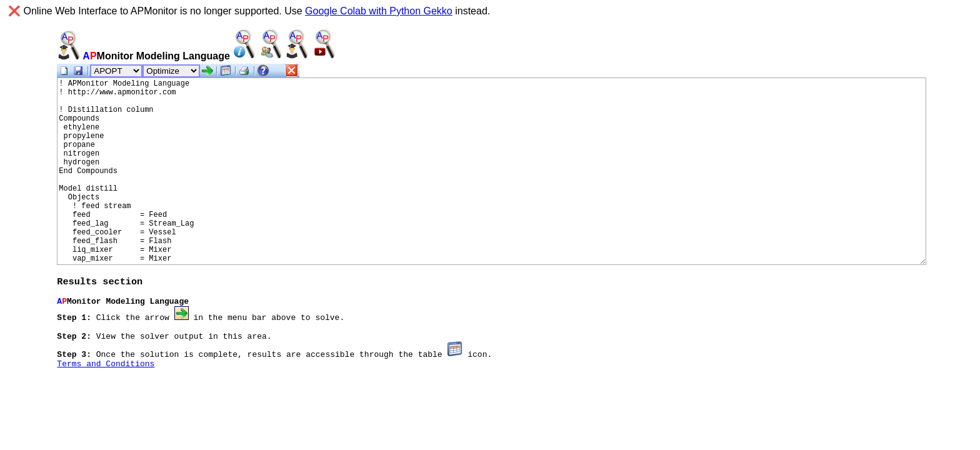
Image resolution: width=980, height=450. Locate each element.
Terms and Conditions (106, 372)
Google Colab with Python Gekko (379, 11)
